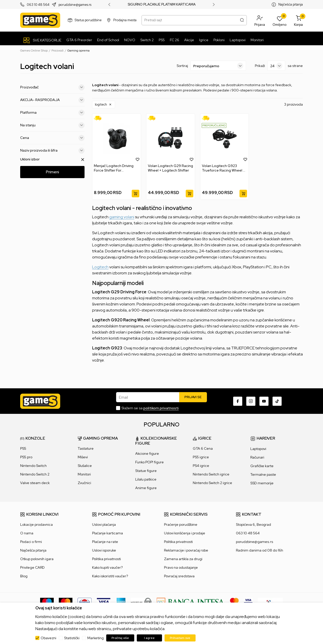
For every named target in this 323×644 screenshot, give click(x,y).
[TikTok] (277, 401)
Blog (24, 576)
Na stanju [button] (52, 125)
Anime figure (146, 488)
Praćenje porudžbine (181, 524)
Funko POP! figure (150, 462)
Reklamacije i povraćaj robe (186, 550)
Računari (257, 457)
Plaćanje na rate (105, 542)
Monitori (84, 474)
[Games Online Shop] (40, 20)
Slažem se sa (150, 408)
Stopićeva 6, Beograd (253, 524)
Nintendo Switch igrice (211, 474)
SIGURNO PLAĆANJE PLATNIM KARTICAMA (162, 5)
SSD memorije (262, 483)
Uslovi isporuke (104, 550)
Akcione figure (147, 454)
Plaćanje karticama (107, 533)
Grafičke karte (262, 466)
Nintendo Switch (33, 466)
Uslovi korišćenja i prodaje (185, 533)
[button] (260, 20)
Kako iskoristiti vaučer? (110, 576)
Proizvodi (58, 51)
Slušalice (85, 466)
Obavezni (48, 638)
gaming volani (122, 217)
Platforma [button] (52, 113)
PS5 (23, 448)
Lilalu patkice (146, 479)
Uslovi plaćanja (104, 524)
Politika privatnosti (106, 559)
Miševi (83, 457)
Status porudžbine (88, 20)
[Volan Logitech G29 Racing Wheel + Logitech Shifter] (171, 139)
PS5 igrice (201, 457)
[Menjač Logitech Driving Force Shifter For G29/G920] (117, 139)
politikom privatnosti (161, 408)
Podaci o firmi (31, 542)
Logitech (100, 267)
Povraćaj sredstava (179, 576)
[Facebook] (238, 401)
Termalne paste (263, 474)
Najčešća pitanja (291, 4)
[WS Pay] (141, 602)
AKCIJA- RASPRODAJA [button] (52, 100)
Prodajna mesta (125, 20)
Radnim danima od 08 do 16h (260, 550)
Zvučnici (84, 483)
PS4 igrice (201, 466)
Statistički (72, 638)
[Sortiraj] (218, 66)
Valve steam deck (35, 483)
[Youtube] (264, 401)
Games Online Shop (34, 51)
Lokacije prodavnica (36, 524)
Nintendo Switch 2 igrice (212, 483)
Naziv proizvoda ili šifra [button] (52, 151)
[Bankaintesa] (191, 602)
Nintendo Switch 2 (35, 474)
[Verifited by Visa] (248, 602)
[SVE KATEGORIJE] (42, 40)
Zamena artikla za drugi (183, 559)
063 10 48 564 (38, 5)
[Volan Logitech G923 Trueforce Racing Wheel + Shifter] (225, 139)
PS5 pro (26, 457)
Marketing (96, 638)
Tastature (86, 448)
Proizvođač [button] (52, 87)
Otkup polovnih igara (37, 559)
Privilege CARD (32, 567)
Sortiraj (182, 66)
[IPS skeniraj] (270, 602)
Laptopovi (258, 449)
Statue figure (146, 471)
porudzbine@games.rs (75, 5)
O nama (27, 533)
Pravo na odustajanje (181, 567)
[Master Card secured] (234, 602)
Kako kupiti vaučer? (107, 567)
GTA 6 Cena (203, 448)
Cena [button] (52, 138)
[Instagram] (251, 401)
